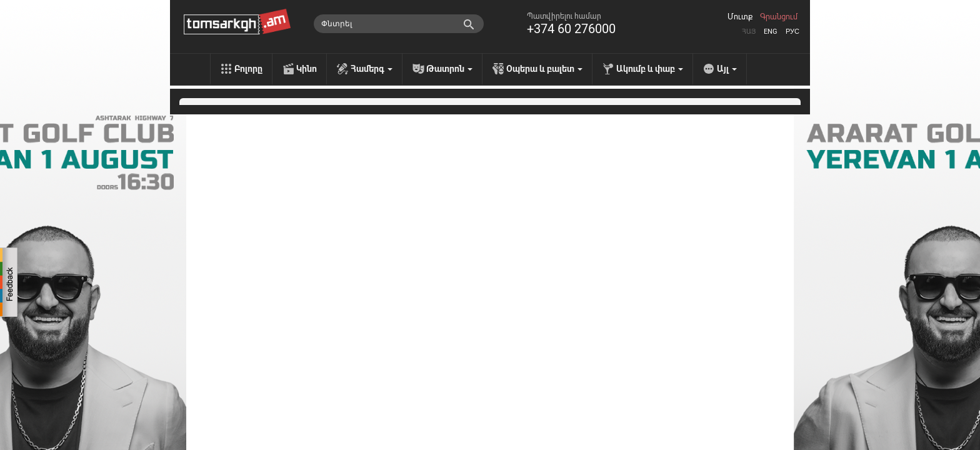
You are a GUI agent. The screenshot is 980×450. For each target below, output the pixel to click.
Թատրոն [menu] (449, 69)
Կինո (307, 69)
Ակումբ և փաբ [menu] (650, 69)
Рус (792, 32)
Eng (771, 32)
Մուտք (740, 17)
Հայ (749, 32)
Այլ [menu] (727, 69)
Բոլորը (248, 69)
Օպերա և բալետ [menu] (544, 69)
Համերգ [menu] (372, 69)
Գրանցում (779, 17)
